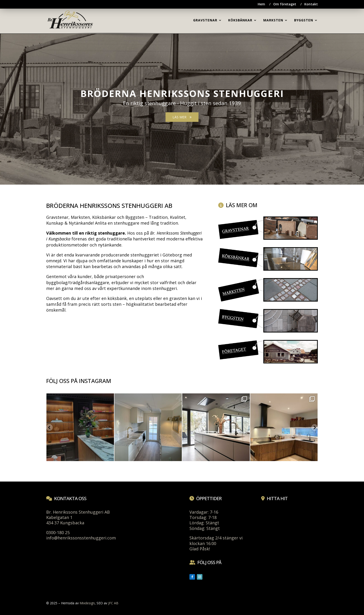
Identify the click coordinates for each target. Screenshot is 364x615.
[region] (182, 105)
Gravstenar (57, 217)
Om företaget (285, 4)
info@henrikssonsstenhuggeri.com (81, 538)
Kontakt (311, 4)
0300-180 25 (58, 532)
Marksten (80, 217)
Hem (261, 4)
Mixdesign (87, 603)
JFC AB (113, 603)
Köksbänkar (104, 217)
